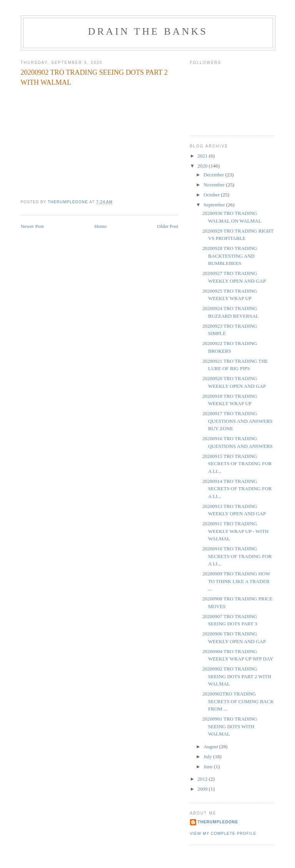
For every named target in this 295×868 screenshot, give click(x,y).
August (211, 747)
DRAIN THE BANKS (148, 31)
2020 (203, 166)
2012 (203, 779)
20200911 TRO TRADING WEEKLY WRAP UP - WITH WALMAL (235, 531)
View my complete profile (223, 834)
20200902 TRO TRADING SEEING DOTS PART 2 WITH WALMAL (237, 676)
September (215, 205)
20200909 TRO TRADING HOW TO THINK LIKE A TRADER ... (236, 581)
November (215, 185)
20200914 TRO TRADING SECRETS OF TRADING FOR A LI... (237, 489)
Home (100, 226)
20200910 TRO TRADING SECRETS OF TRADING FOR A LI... (237, 556)
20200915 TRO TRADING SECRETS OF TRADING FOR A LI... (237, 464)
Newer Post (32, 226)
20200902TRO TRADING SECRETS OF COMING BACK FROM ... (238, 701)
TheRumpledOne (218, 822)
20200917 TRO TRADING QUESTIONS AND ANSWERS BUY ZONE (237, 421)
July (208, 757)
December (214, 175)
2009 (203, 789)
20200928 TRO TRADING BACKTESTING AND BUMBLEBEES (230, 256)
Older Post (167, 226)
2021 (203, 156)
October (212, 195)
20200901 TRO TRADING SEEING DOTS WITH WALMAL (230, 726)
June (209, 767)
